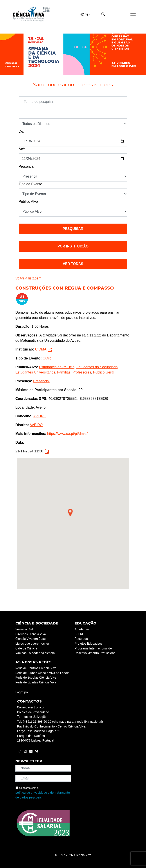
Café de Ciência (26, 648)
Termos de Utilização (32, 717)
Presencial (41, 381)
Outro (47, 358)
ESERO (79, 634)
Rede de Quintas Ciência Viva (36, 682)
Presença (26, 166)
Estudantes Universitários (35, 372)
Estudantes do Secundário (97, 367)
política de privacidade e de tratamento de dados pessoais (43, 795)
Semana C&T (24, 629)
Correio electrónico (30, 707)
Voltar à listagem (28, 278)
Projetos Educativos (89, 644)
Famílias (64, 372)
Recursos (81, 639)
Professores (82, 372)
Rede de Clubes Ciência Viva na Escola (42, 673)
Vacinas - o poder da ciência (35, 653)
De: (21, 131)
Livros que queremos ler (32, 644)
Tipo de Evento (30, 184)
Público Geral (104, 372)
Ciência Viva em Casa (31, 639)
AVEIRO (40, 416)
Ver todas (73, 264)
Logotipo (22, 692)
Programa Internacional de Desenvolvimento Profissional (96, 651)
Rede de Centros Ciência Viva (36, 668)
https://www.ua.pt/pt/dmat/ (67, 434)
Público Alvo (28, 202)
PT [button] (85, 14)
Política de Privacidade (33, 712)
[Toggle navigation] (133, 14)
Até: (22, 149)
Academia (82, 629)
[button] (70, 512)
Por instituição (73, 246)
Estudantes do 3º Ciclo (57, 367)
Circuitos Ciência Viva (31, 634)
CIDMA (41, 349)
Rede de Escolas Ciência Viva (36, 678)
